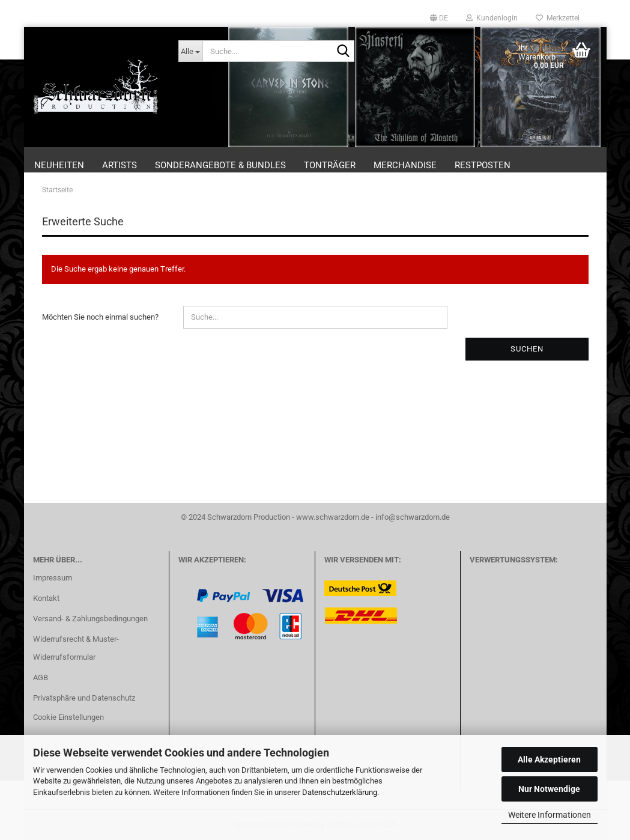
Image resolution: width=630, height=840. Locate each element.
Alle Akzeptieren (549, 759)
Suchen (527, 349)
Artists (120, 165)
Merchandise (405, 165)
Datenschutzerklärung (340, 792)
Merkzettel (558, 18)
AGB (41, 677)
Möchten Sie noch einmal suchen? (100, 317)
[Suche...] (190, 51)
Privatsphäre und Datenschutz (84, 698)
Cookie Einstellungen (68, 717)
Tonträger (330, 165)
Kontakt (46, 598)
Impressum (53, 578)
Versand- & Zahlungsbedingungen (90, 619)
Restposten (483, 165)
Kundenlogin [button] (492, 18)
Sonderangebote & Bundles (220, 165)
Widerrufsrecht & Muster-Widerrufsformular (76, 648)
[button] (439, 18)
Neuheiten (59, 165)
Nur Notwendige (549, 789)
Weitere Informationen (550, 815)
